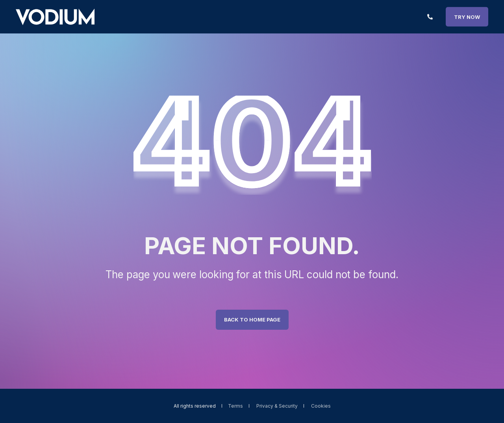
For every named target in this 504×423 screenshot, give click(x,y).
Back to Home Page (252, 320)
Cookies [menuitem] (321, 406)
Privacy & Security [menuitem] (277, 406)
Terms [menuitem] (235, 406)
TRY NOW (467, 17)
